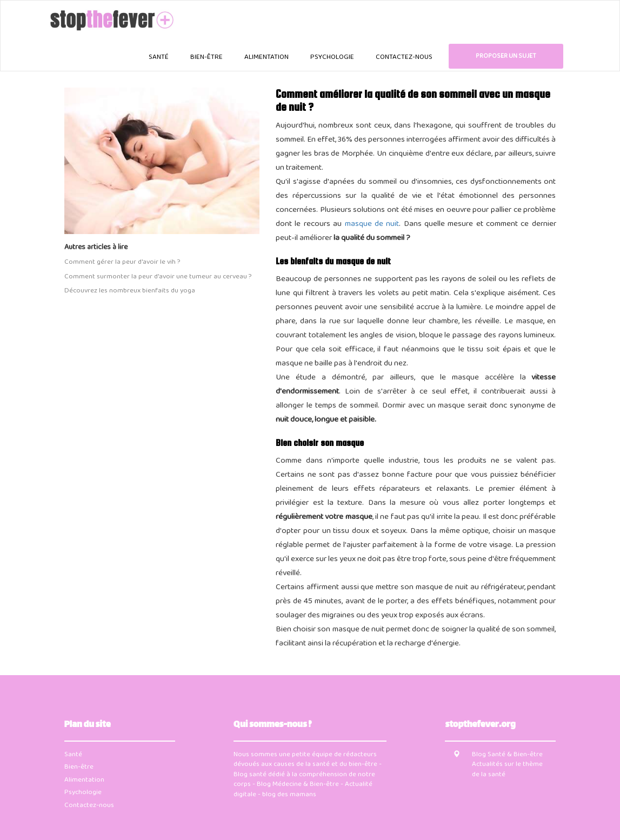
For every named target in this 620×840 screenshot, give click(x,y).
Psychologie (332, 57)
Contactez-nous (404, 57)
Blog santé (250, 775)
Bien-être (206, 57)
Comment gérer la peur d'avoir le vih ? (122, 262)
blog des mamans (289, 795)
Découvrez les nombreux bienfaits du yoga (130, 291)
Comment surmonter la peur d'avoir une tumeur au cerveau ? (158, 277)
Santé (159, 57)
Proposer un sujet (506, 56)
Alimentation (266, 57)
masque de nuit (372, 224)
